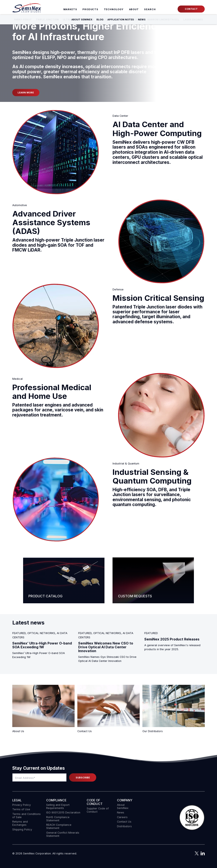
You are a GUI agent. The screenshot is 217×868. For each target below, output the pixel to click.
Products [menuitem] (90, 9)
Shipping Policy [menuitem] (22, 829)
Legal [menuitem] (17, 800)
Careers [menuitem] (122, 817)
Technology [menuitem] (114, 9)
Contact (191, 9)
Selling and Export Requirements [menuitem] (58, 806)
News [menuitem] (121, 812)
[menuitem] (150, 9)
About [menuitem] (134, 9)
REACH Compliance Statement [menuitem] (59, 826)
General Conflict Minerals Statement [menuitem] (63, 834)
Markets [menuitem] (70, 9)
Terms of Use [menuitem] (21, 809)
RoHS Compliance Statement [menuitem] (58, 819)
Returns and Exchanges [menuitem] (20, 823)
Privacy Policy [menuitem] (22, 805)
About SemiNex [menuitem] (123, 806)
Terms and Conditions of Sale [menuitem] (26, 816)
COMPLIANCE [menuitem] (56, 800)
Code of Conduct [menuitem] (95, 802)
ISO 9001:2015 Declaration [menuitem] (63, 812)
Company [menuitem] (125, 800)
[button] (192, 818)
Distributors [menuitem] (124, 826)
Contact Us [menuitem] (124, 822)
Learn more (26, 93)
